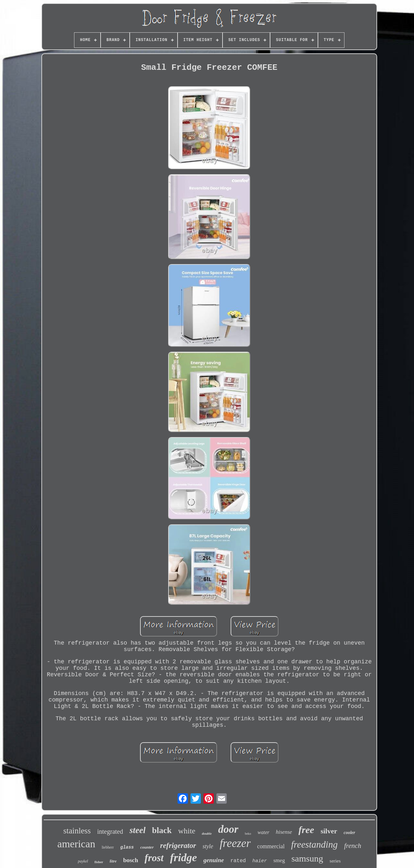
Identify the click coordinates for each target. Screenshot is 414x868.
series (335, 861)
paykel (83, 861)
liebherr (108, 847)
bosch (131, 860)
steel (137, 830)
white (187, 831)
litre (113, 861)
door (228, 829)
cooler (349, 833)
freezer (235, 843)
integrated (110, 831)
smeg (279, 860)
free (306, 830)
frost (154, 858)
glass (127, 847)
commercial (271, 846)
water (263, 832)
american (76, 844)
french (353, 846)
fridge (184, 857)
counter (147, 847)
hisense (284, 832)
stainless (77, 831)
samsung (307, 858)
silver (329, 831)
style (208, 846)
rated (238, 861)
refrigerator (178, 846)
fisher (99, 862)
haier (260, 861)
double (207, 833)
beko (248, 834)
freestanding (314, 844)
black (162, 830)
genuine (214, 860)
